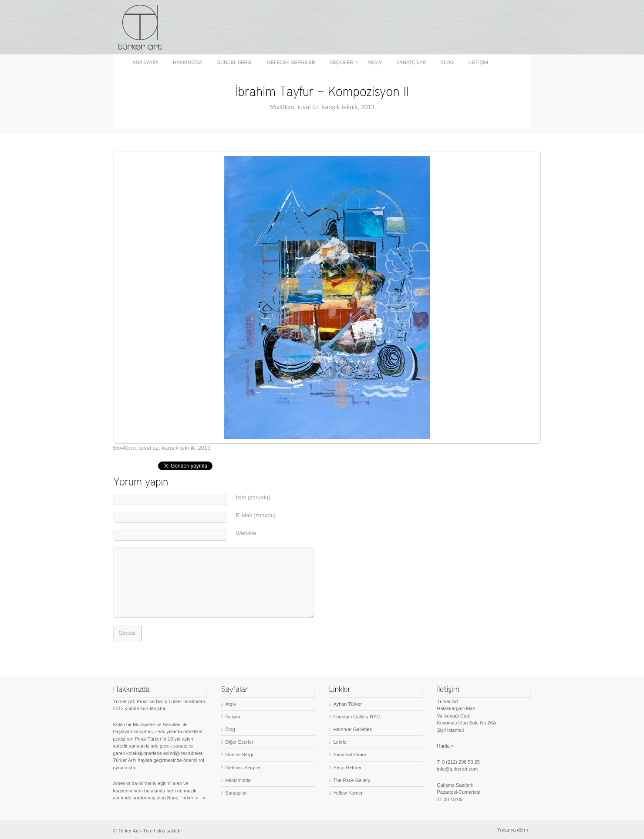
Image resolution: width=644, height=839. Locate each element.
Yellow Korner (348, 793)
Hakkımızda (187, 62)
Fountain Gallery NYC (357, 717)
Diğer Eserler (239, 742)
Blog (447, 62)
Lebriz (340, 742)
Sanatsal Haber (350, 755)
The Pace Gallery (352, 780)
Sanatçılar (411, 62)
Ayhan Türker (348, 704)
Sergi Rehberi (348, 768)
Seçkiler (342, 62)
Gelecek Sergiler (291, 62)
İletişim (478, 62)
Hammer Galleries (353, 729)
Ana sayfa (146, 62)
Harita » (446, 746)
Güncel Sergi (234, 62)
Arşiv (375, 62)
